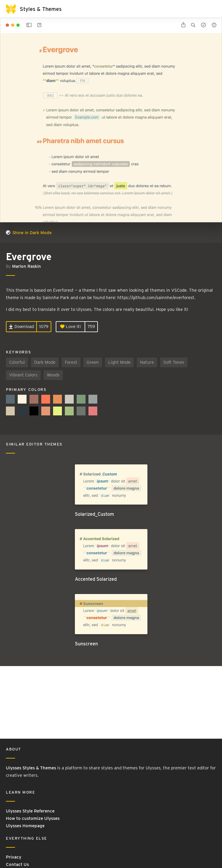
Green (93, 362)
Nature (147, 362)
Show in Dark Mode (29, 233)
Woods (53, 375)
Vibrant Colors (23, 375)
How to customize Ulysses (33, 818)
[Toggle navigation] (210, 9)
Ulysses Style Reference (30, 811)
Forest (71, 362)
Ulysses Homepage (25, 826)
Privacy (14, 857)
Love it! (70, 327)
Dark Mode (45, 362)
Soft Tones (174, 362)
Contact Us (17, 864)
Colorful (17, 362)
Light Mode (119, 362)
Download (21, 327)
